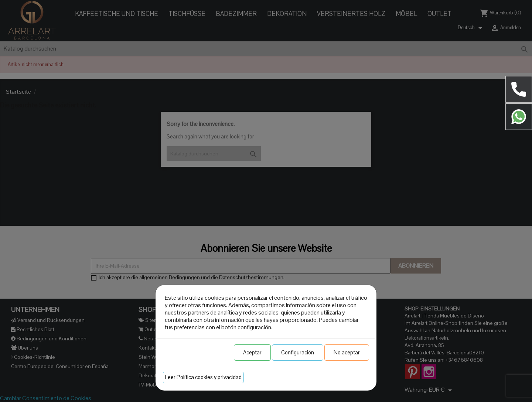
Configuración (298, 352)
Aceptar (252, 352)
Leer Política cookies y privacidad (203, 377)
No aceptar (347, 352)
